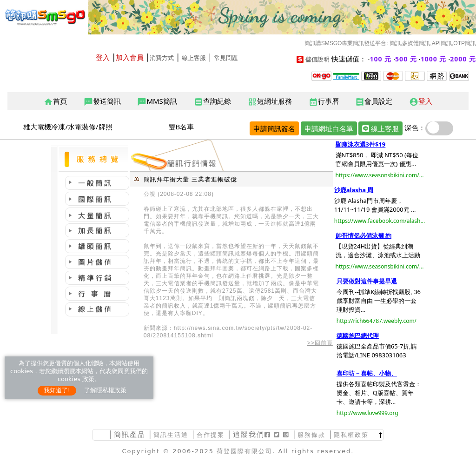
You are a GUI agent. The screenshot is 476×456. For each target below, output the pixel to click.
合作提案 (211, 435)
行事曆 (324, 101)
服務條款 (311, 435)
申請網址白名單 (329, 128)
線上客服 (194, 58)
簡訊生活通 (171, 435)
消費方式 (162, 58)
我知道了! (57, 390)
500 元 (406, 59)
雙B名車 (182, 127)
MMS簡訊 (157, 101)
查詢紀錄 (212, 101)
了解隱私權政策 (105, 390)
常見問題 (226, 58)
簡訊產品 (130, 434)
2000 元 (463, 59)
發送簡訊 (102, 101)
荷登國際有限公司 (245, 451)
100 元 (381, 59)
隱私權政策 (351, 435)
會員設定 (374, 101)
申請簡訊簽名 (274, 128)
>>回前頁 (320, 343)
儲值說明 (317, 59)
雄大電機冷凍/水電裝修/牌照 (68, 127)
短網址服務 (270, 101)
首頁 (55, 101)
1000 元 (434, 59)
